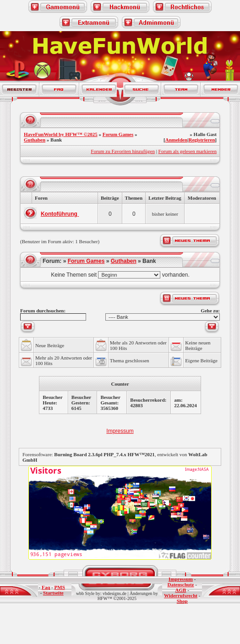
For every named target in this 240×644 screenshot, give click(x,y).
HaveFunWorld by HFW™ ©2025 (61, 134)
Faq (46, 587)
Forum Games (118, 134)
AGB (181, 590)
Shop (182, 601)
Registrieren (202, 140)
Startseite (53, 593)
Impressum (120, 431)
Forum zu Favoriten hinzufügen (123, 151)
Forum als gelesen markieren (188, 151)
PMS (60, 587)
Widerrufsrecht (181, 595)
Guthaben (35, 140)
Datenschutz (180, 584)
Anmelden (176, 140)
